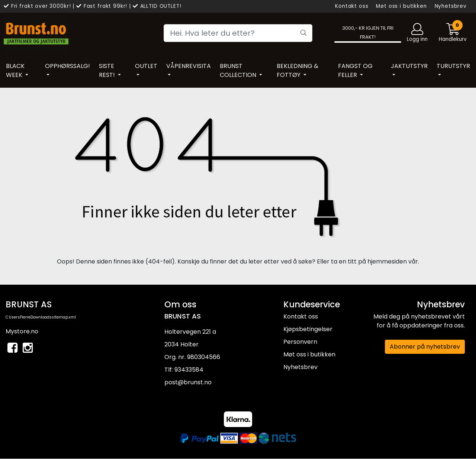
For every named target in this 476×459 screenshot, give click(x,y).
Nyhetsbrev (451, 6)
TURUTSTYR (453, 66)
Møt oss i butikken (401, 6)
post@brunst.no (188, 382)
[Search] (238, 33)
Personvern (300, 342)
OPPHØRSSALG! (67, 66)
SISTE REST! (108, 70)
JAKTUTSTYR (409, 66)
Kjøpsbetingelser (308, 329)
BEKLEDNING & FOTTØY (297, 70)
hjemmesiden (387, 261)
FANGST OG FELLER (355, 70)
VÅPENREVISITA (189, 66)
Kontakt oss (352, 6)
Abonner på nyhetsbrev (425, 347)
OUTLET (146, 66)
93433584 (189, 370)
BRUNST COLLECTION (239, 70)
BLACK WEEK (15, 70)
